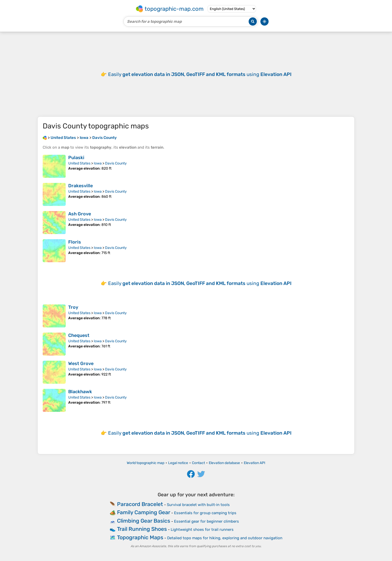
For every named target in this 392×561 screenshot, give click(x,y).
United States (79, 163)
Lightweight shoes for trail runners (202, 530)
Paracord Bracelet (140, 504)
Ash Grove (80, 214)
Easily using (200, 74)
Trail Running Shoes (142, 529)
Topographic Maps (140, 537)
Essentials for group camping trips (205, 513)
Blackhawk (80, 392)
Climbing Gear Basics (144, 521)
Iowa (98, 163)
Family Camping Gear (144, 512)
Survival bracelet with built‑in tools (198, 505)
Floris (75, 242)
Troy (73, 307)
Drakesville (80, 186)
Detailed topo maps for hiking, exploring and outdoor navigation (225, 538)
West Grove (81, 364)
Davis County (116, 163)
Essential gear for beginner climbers (206, 521)
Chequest (79, 335)
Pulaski (76, 158)
